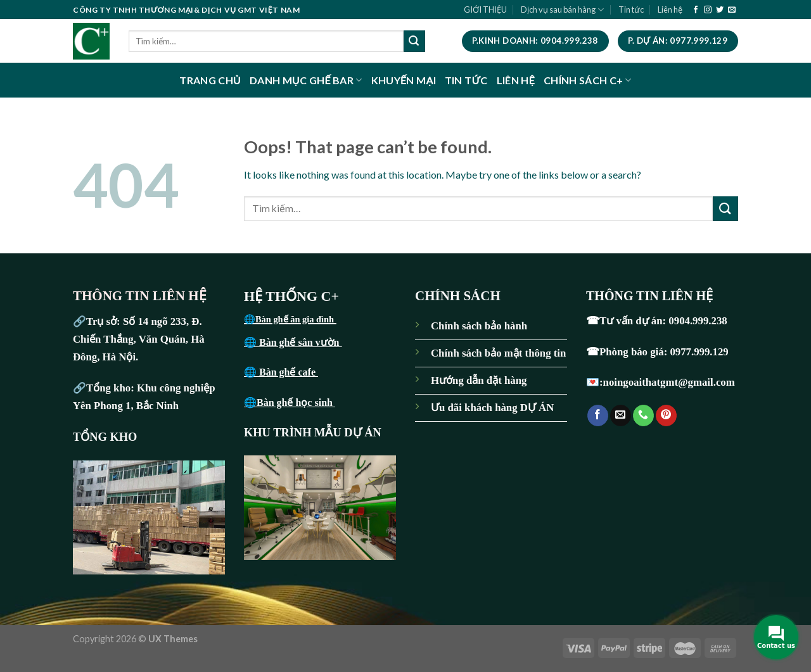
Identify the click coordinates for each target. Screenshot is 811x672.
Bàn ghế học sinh (296, 403)
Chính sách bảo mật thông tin (498, 353)
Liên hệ (670, 10)
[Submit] (414, 41)
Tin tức (631, 10)
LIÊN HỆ (516, 80)
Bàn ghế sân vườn (301, 342)
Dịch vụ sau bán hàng (562, 10)
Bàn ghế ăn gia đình (296, 319)
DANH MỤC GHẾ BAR (306, 80)
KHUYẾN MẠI (404, 80)
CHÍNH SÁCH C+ (588, 80)
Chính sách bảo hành (479, 326)
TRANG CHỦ (210, 80)
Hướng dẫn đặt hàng (479, 380)
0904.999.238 (698, 321)
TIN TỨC (466, 80)
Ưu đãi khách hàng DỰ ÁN (492, 408)
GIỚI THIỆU (485, 10)
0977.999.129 (700, 352)
